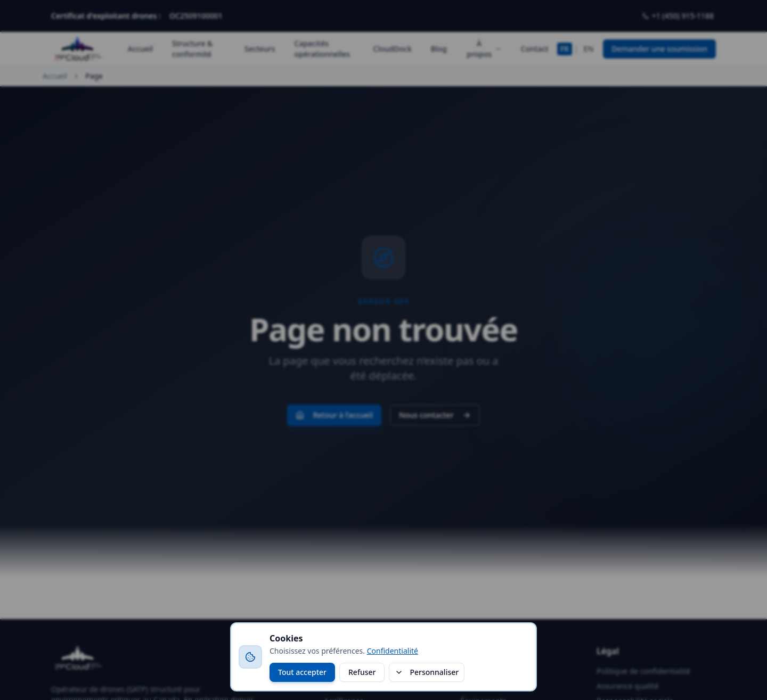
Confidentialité (393, 651)
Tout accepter (302, 672)
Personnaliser (427, 672)
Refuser (362, 672)
